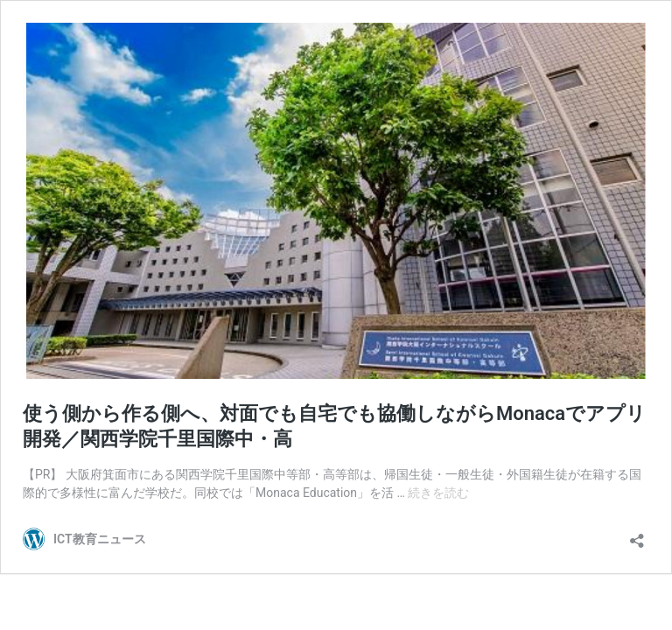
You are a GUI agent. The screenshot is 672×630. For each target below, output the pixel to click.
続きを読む (438, 493)
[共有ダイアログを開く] (637, 535)
